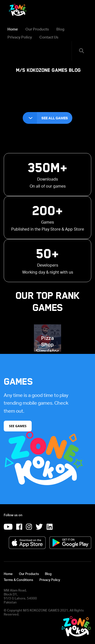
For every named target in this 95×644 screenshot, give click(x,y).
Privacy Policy (20, 37)
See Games (18, 426)
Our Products (37, 29)
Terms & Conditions (18, 580)
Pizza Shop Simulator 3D (48, 348)
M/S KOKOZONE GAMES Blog (48, 70)
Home (13, 29)
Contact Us (49, 37)
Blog (60, 29)
